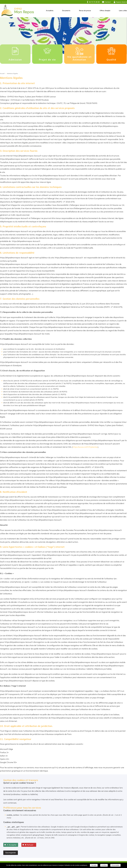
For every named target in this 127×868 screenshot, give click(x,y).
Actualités (50, 11)
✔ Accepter (12, 845)
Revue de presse (85, 11)
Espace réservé (122, 2)
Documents (66, 11)
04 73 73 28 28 (94, 2)
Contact (108, 2)
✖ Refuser (29, 845)
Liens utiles (123, 11)
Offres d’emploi (105, 11)
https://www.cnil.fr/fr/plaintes (85, 447)
